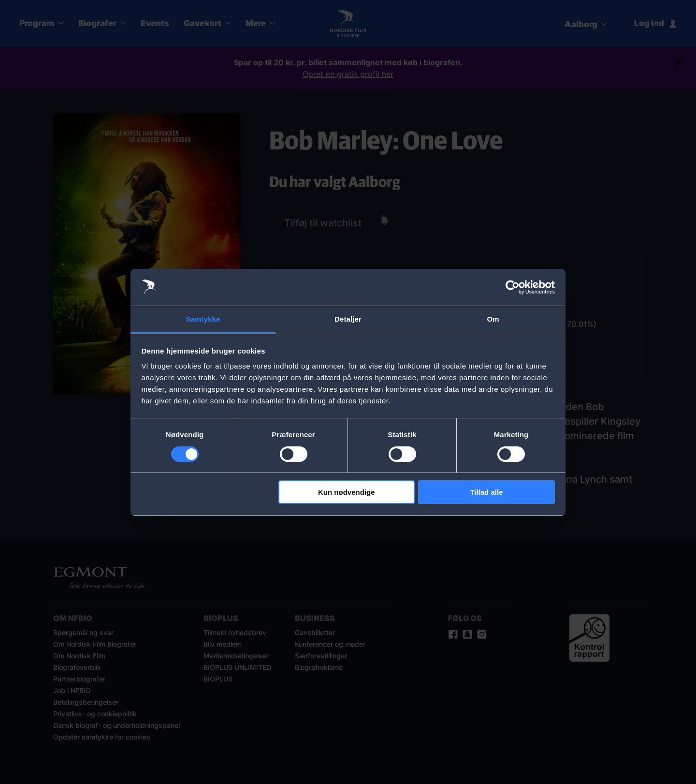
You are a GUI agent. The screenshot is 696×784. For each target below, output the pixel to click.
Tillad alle (486, 492)
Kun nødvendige (347, 492)
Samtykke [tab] (203, 319)
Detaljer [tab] (348, 319)
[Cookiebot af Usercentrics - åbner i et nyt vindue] (513, 287)
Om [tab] (493, 319)
